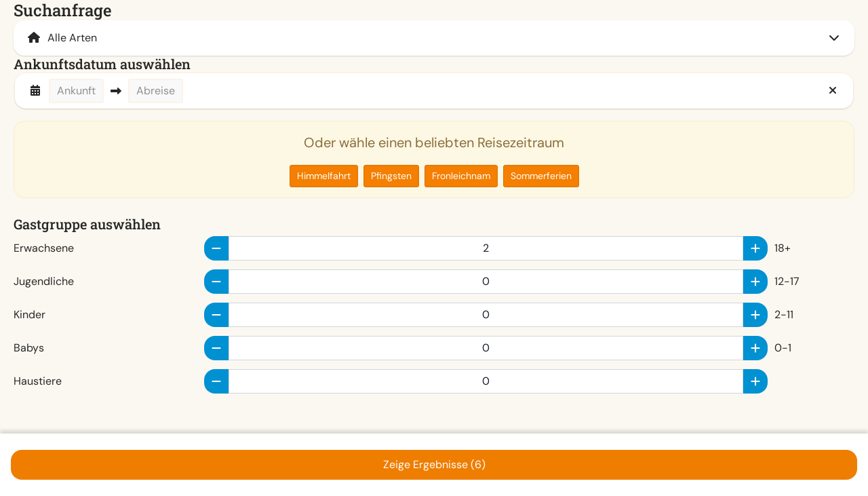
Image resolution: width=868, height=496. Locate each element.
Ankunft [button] (76, 91)
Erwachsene (44, 248)
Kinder (29, 314)
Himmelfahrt (324, 176)
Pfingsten (391, 176)
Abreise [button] (156, 91)
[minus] (216, 248)
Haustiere (38, 381)
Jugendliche (44, 281)
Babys (29, 348)
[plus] (755, 248)
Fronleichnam (461, 176)
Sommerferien (541, 176)
